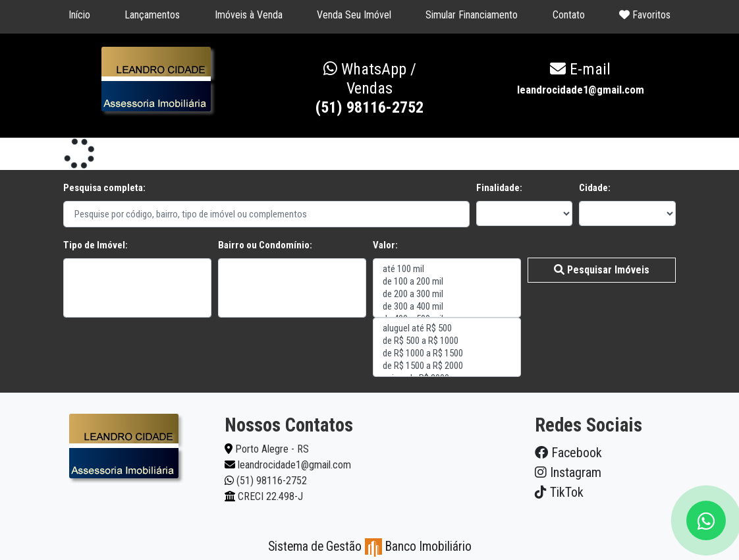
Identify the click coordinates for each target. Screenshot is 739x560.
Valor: (385, 245)
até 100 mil (447, 269)
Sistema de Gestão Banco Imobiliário (370, 546)
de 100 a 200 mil (447, 282)
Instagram (568, 472)
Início (79, 15)
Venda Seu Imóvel (354, 15)
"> (137, 288)
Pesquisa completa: (104, 188)
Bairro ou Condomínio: (265, 245)
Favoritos (645, 15)
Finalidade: (499, 188)
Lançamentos (152, 15)
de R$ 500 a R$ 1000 (447, 341)
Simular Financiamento (472, 15)
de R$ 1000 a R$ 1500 (447, 353)
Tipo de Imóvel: (96, 245)
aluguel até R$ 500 (447, 328)
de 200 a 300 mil (447, 294)
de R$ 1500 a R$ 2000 (447, 366)
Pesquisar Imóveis (602, 270)
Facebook (568, 453)
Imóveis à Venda (249, 15)
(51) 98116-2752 (369, 88)
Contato (569, 15)
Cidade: (595, 188)
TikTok (559, 492)
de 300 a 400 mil (447, 307)
